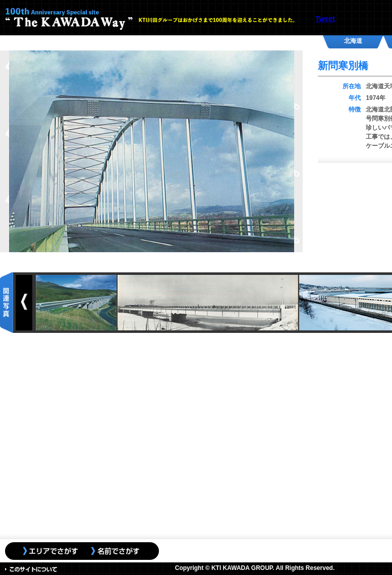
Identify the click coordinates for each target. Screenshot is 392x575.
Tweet (325, 19)
